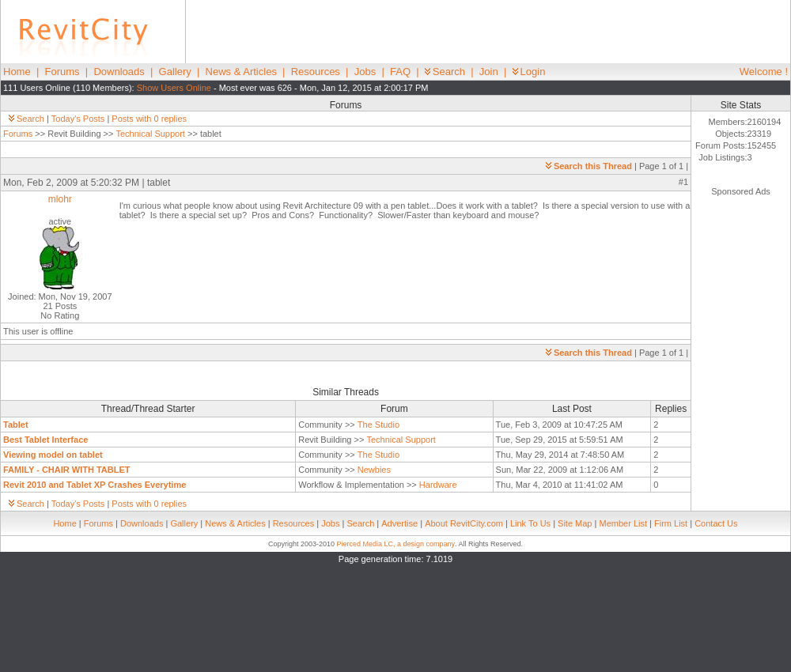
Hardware (438, 485)
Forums (62, 72)
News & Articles (241, 72)
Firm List (671, 523)
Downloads (119, 72)
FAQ (400, 72)
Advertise (399, 523)
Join (489, 72)
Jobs (365, 72)
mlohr (60, 199)
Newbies (374, 470)
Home (17, 72)
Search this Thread (589, 166)
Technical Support (150, 134)
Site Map (575, 523)
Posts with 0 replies (149, 119)
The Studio (378, 425)
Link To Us (530, 523)
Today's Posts (78, 119)
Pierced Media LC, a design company (395, 544)
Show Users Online (174, 88)
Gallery (175, 72)
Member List (623, 523)
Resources (316, 72)
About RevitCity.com (464, 523)
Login (529, 72)
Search (445, 72)
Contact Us (716, 523)
